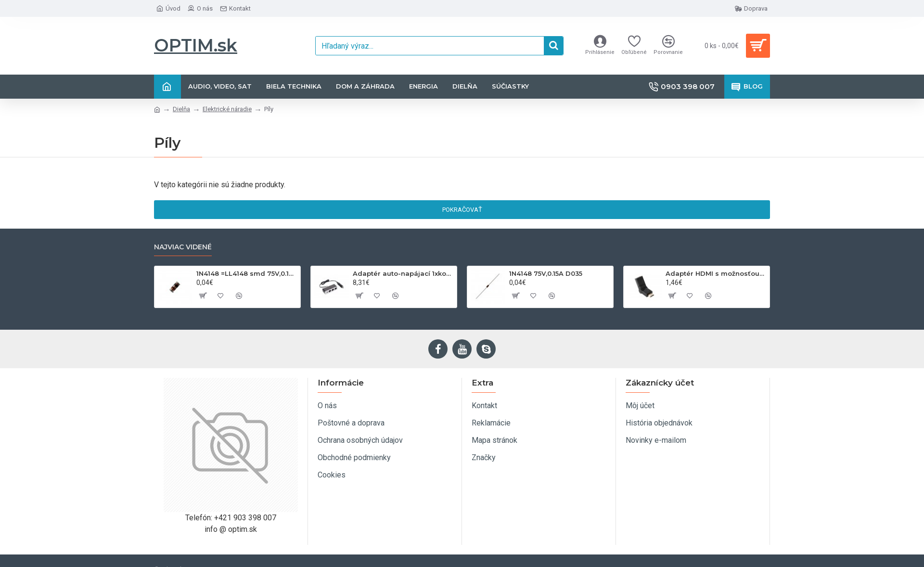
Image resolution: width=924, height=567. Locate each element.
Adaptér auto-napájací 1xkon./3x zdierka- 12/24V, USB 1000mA (403, 273)
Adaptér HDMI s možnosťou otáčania (716, 273)
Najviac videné (183, 247)
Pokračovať (462, 210)
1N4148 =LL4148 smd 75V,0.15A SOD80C (247, 273)
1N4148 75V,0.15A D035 (546, 273)
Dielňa (181, 109)
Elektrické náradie (227, 109)
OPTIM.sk (196, 45)
